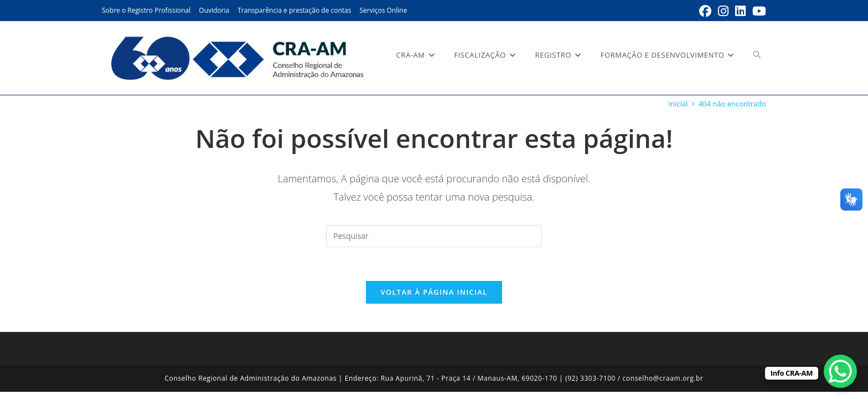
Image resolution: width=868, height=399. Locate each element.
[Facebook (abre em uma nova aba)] (705, 11)
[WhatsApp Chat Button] (840, 371)
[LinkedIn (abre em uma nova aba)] (740, 11)
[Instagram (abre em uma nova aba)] (723, 11)
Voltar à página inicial (434, 292)
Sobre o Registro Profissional (146, 10)
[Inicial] (678, 104)
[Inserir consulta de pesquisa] (434, 236)
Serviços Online (383, 10)
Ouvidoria (214, 10)
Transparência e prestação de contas (294, 10)
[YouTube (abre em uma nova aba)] (758, 11)
